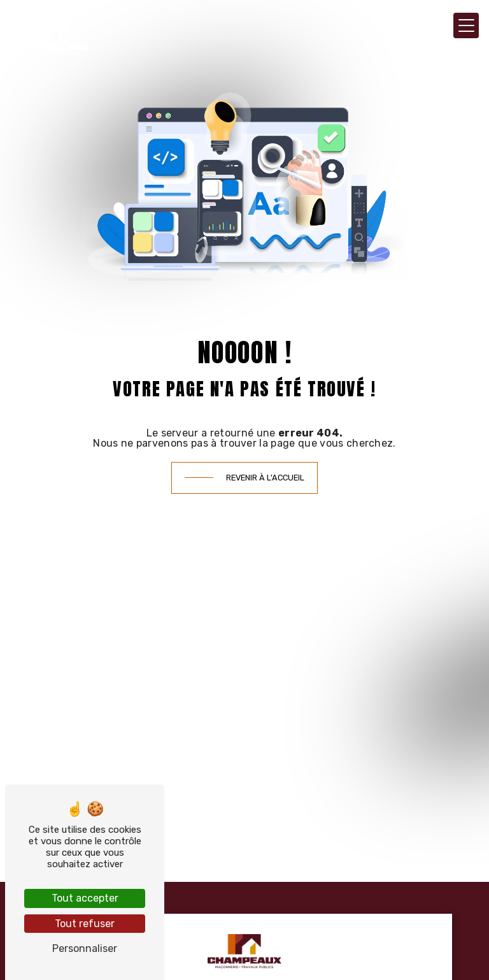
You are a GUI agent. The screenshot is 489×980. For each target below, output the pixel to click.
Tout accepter (85, 898)
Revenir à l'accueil (265, 478)
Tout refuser (85, 924)
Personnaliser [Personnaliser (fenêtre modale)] (85, 948)
